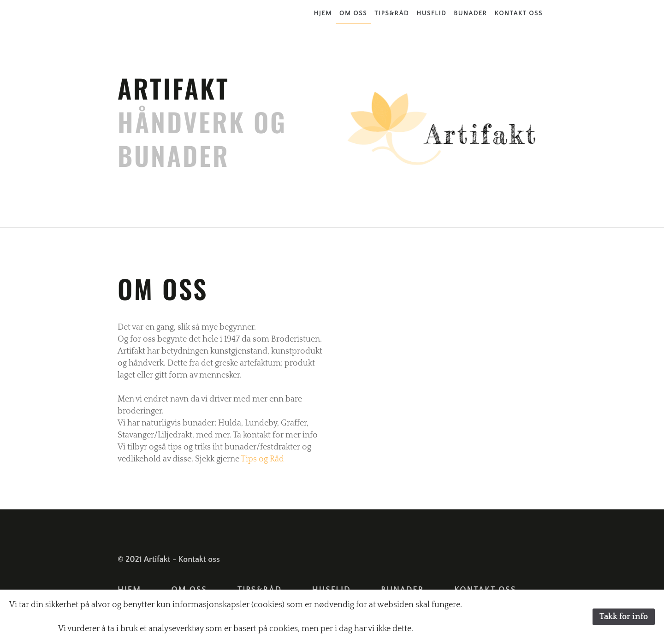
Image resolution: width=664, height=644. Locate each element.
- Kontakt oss (196, 560)
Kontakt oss (519, 13)
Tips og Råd (262, 459)
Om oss (353, 13)
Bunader (470, 13)
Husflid (431, 13)
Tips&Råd (392, 13)
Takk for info (624, 617)
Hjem (323, 13)
